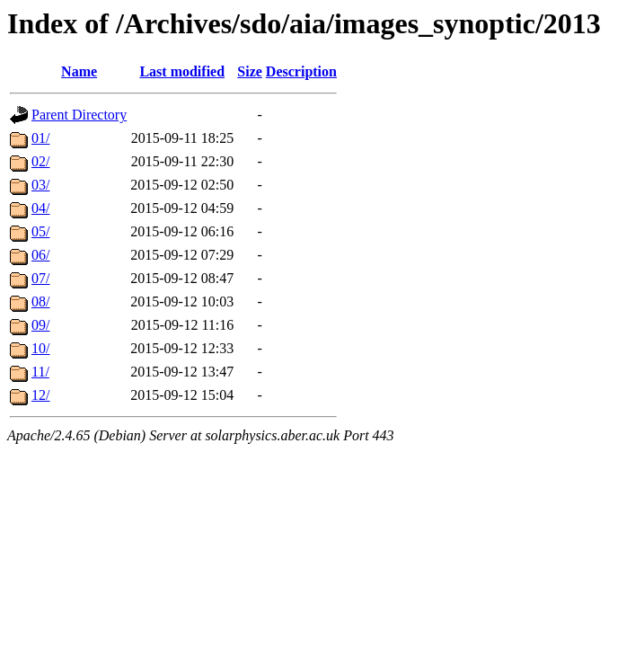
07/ (40, 278)
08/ (40, 301)
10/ (40, 348)
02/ (40, 161)
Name (79, 71)
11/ (40, 372)
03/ (40, 185)
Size (250, 71)
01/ (40, 138)
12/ (40, 395)
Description (301, 71)
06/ (40, 255)
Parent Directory (79, 115)
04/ (40, 208)
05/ (40, 231)
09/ (40, 325)
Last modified (182, 71)
